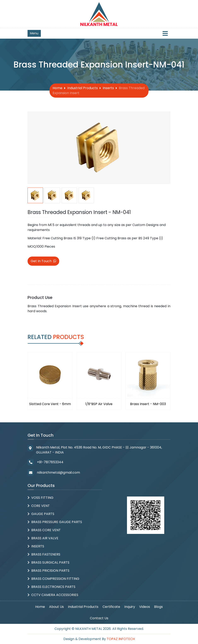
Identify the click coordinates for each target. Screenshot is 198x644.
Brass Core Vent (46, 530)
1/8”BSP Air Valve (99, 404)
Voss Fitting (42, 498)
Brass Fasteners (46, 554)
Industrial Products (83, 88)
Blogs (158, 607)
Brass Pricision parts (50, 571)
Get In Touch (43, 261)
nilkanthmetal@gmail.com (58, 473)
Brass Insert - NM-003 (148, 404)
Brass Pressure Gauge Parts (57, 522)
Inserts (108, 88)
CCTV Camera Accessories (55, 595)
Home (57, 88)
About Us (56, 607)
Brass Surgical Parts (50, 562)
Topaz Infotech (121, 639)
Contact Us (99, 618)
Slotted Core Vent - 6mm (50, 404)
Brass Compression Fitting (55, 579)
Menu (34, 33)
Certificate (111, 607)
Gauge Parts (43, 514)
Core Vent (40, 506)
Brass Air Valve (45, 538)
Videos (145, 607)
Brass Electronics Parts (53, 587)
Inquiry (130, 607)
